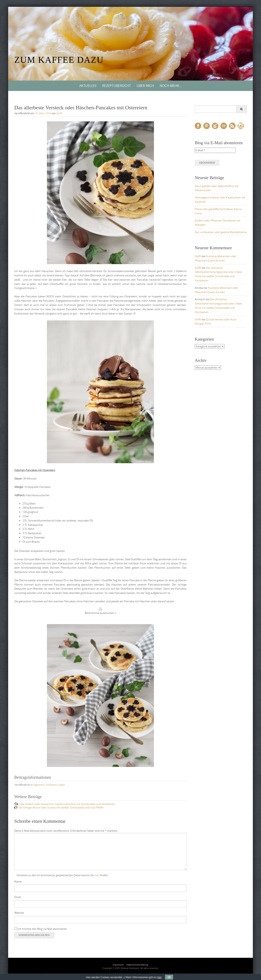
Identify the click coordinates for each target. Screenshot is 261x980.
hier (97, 875)
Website (19, 913)
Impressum (118, 965)
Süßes (61, 785)
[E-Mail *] (215, 150)
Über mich (145, 86)
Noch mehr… (171, 86)
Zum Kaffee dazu (59, 60)
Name (18, 881)
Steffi (59, 113)
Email (18, 897)
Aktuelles (88, 86)
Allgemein (39, 785)
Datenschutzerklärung (137, 965)
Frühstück (51, 785)
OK (169, 977)
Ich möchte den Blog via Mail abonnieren (41, 929)
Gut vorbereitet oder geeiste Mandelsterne (221, 232)
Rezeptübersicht (117, 86)
